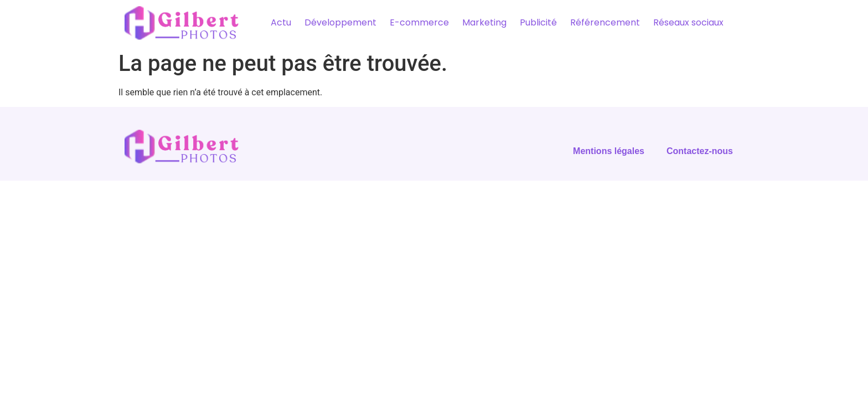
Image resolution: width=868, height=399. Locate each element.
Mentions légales (609, 151)
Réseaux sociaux (688, 22)
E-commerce (419, 22)
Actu (281, 22)
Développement (340, 22)
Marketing (484, 22)
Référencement (605, 22)
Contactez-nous (700, 151)
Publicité (538, 22)
